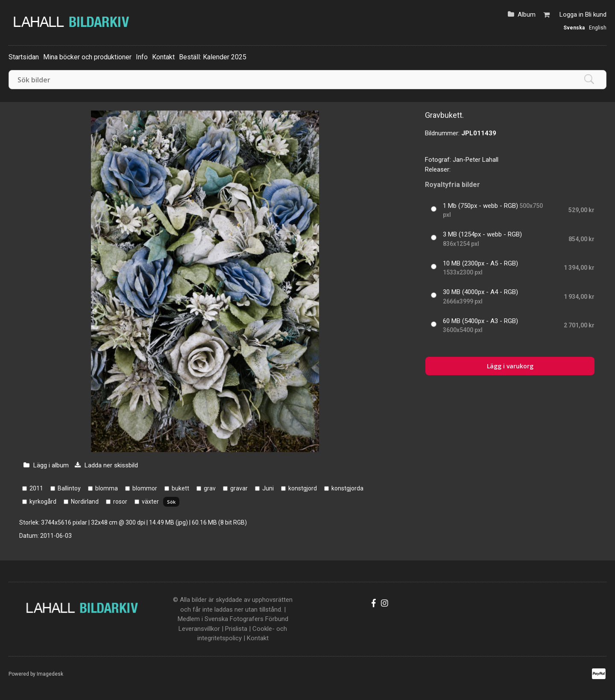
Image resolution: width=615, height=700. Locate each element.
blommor (145, 488)
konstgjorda (347, 488)
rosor (120, 502)
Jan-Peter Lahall (476, 160)
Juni (268, 488)
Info (142, 57)
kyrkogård (43, 502)
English (598, 28)
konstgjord (303, 488)
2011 (36, 488)
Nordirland (85, 502)
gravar (239, 488)
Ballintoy (69, 488)
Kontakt (163, 57)
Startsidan (24, 57)
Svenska (574, 28)
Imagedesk (50, 674)
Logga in (571, 15)
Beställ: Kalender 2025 (213, 57)
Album (527, 15)
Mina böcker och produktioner (87, 57)
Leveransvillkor (199, 629)
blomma (107, 488)
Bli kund (596, 15)
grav (210, 488)
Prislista (236, 629)
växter (150, 502)
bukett (180, 488)
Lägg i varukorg (510, 366)
